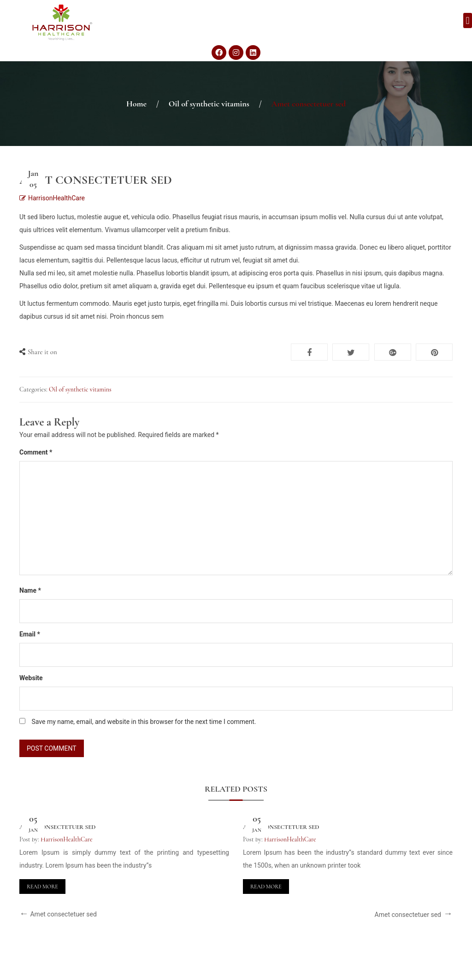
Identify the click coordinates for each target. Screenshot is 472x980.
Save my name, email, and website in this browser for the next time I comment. (144, 722)
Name (30, 590)
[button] (468, 20)
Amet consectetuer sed (57, 827)
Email (30, 634)
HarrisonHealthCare (56, 198)
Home (136, 104)
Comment (36, 452)
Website (31, 678)
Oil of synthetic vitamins (209, 104)
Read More (42, 887)
